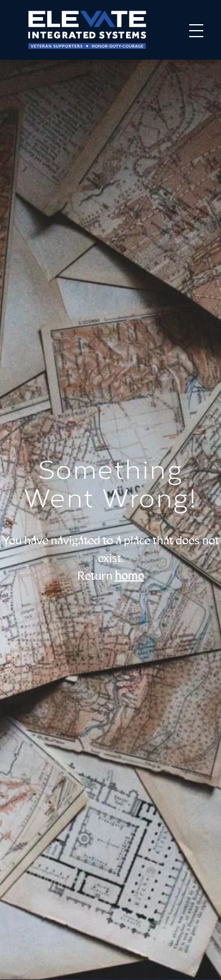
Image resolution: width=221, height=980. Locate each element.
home (130, 576)
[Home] (87, 30)
